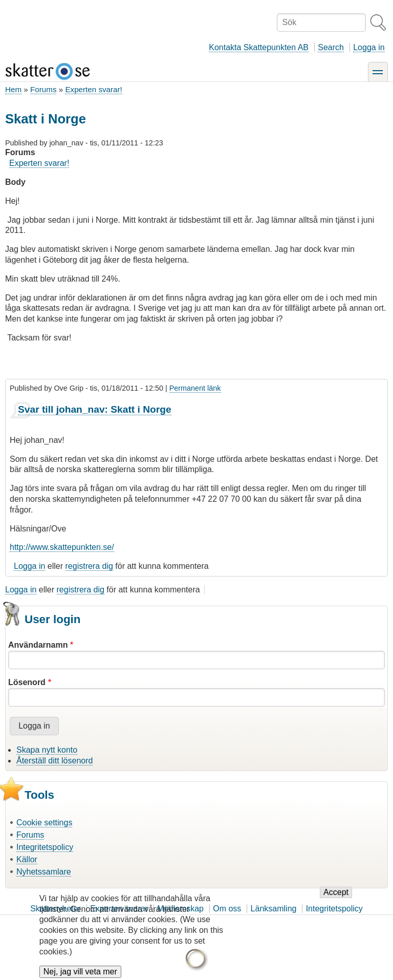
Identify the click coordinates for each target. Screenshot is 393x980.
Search (331, 47)
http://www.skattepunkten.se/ (62, 547)
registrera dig (89, 566)
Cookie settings (44, 823)
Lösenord (27, 682)
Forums (43, 89)
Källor (27, 859)
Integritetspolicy (45, 847)
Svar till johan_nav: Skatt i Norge (95, 409)
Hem (13, 89)
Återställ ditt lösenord (54, 761)
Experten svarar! (93, 89)
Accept (336, 899)
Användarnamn (38, 645)
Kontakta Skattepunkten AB (259, 47)
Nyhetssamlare (44, 872)
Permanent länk (195, 388)
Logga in (369, 47)
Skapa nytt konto (47, 750)
